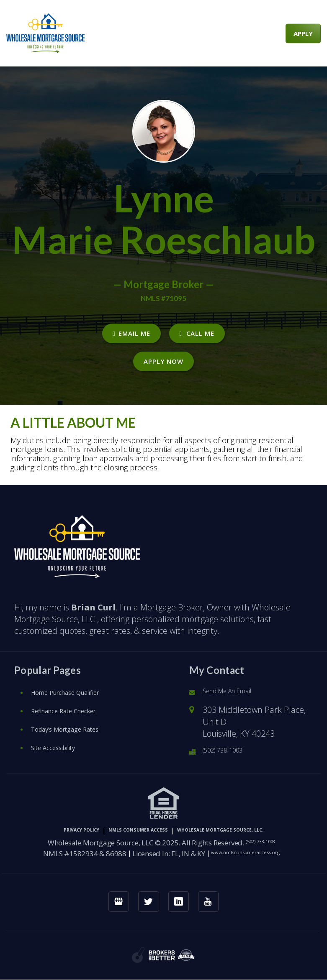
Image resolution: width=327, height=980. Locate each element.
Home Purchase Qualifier (80, 688)
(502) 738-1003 (230, 747)
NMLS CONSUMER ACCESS (125, 827)
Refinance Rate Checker (77, 706)
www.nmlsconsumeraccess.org (245, 849)
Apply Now (163, 361)
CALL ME (197, 333)
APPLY (303, 33)
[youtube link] (216, 900)
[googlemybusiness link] (112, 900)
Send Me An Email (237, 688)
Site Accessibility (63, 743)
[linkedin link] (181, 900)
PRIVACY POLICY (39, 827)
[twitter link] (146, 900)
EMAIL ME (131, 333)
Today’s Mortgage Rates (78, 725)
